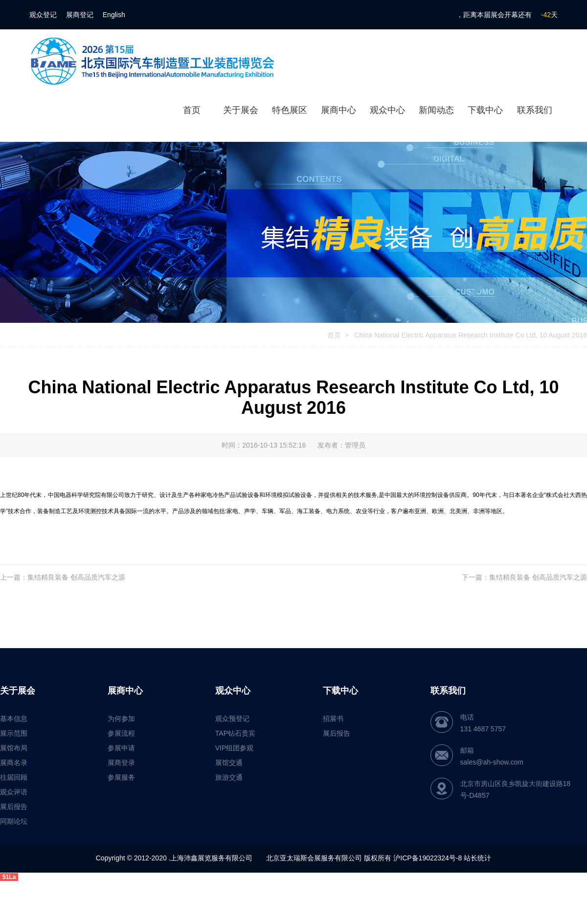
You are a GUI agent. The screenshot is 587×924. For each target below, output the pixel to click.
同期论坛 (14, 821)
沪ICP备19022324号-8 (428, 858)
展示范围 (14, 733)
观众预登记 (232, 719)
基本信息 (14, 719)
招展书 (333, 719)
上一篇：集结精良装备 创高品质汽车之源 (63, 577)
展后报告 (14, 807)
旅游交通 (229, 777)
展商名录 (14, 763)
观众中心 (387, 110)
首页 (192, 110)
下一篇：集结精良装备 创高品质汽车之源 (524, 577)
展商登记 (80, 15)
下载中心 (485, 110)
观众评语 (14, 792)
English (114, 15)
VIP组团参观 (235, 748)
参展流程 (121, 733)
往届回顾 (14, 777)
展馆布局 (14, 748)
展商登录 (121, 763)
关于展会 (241, 110)
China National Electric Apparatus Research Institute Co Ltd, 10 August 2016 (470, 335)
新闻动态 (436, 110)
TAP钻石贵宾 (235, 733)
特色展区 (290, 110)
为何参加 (121, 719)
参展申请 (121, 748)
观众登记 (43, 15)
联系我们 (535, 110)
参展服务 (121, 777)
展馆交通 (229, 763)
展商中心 (339, 110)
